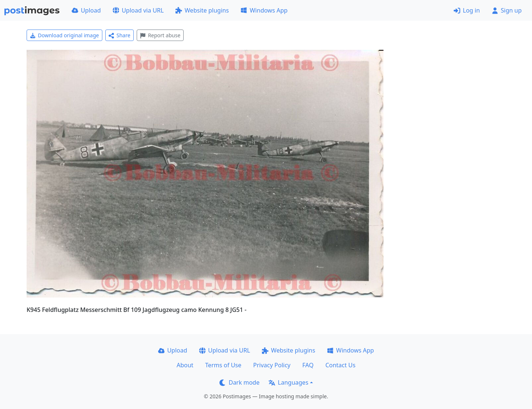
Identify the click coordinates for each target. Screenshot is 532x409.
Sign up (507, 10)
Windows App (264, 10)
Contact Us (340, 365)
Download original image (64, 35)
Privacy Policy (272, 365)
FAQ (308, 365)
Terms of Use (223, 365)
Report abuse (160, 35)
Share (120, 35)
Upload (86, 10)
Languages (288, 382)
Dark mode (239, 382)
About (185, 365)
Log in (467, 10)
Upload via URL (138, 10)
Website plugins (202, 10)
